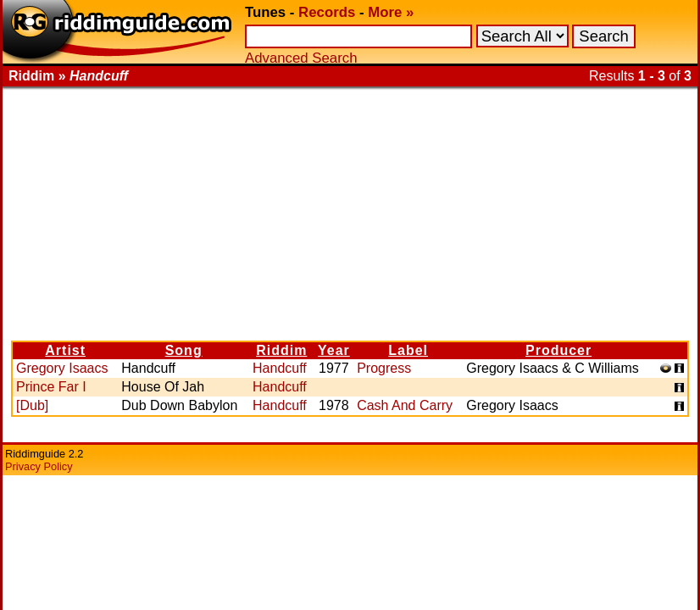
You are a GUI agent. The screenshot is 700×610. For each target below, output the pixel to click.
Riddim (281, 350)
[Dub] (32, 405)
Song (184, 350)
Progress (384, 368)
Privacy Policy (39, 466)
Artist (65, 350)
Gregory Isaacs (62, 368)
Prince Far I (51, 387)
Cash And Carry (405, 405)
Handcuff (280, 368)
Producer (558, 350)
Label (408, 350)
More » (391, 12)
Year (334, 350)
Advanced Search (301, 58)
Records (327, 12)
